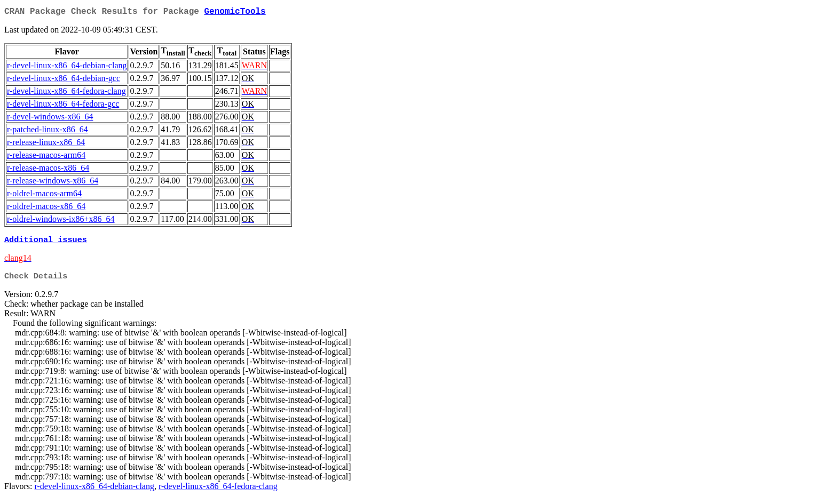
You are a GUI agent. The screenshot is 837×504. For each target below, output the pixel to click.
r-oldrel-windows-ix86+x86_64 (61, 221)
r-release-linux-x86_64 (46, 144)
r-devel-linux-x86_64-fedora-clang (66, 93)
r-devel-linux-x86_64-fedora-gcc (63, 106)
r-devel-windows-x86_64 (50, 119)
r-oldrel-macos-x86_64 (46, 208)
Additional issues (46, 243)
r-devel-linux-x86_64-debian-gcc (64, 80)
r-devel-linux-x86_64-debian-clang (67, 67)
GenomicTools (235, 13)
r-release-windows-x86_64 (53, 183)
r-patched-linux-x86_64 (48, 131)
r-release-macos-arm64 (46, 157)
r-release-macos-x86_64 (48, 170)
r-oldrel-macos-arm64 (44, 195)
